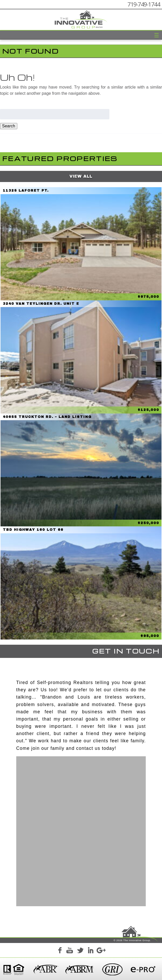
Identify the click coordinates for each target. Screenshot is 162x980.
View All (81, 176)
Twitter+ (80, 951)
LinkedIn (91, 951)
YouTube (70, 951)
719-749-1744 (144, 4)
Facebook (60, 951)
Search (9, 126)
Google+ (101, 951)
